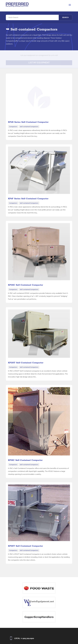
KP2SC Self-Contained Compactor (26, 285)
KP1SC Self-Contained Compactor (25, 460)
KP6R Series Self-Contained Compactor (28, 122)
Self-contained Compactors (29, 127)
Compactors (13, 127)
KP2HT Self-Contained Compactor (26, 363)
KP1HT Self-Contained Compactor (25, 546)
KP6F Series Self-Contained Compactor (28, 199)
